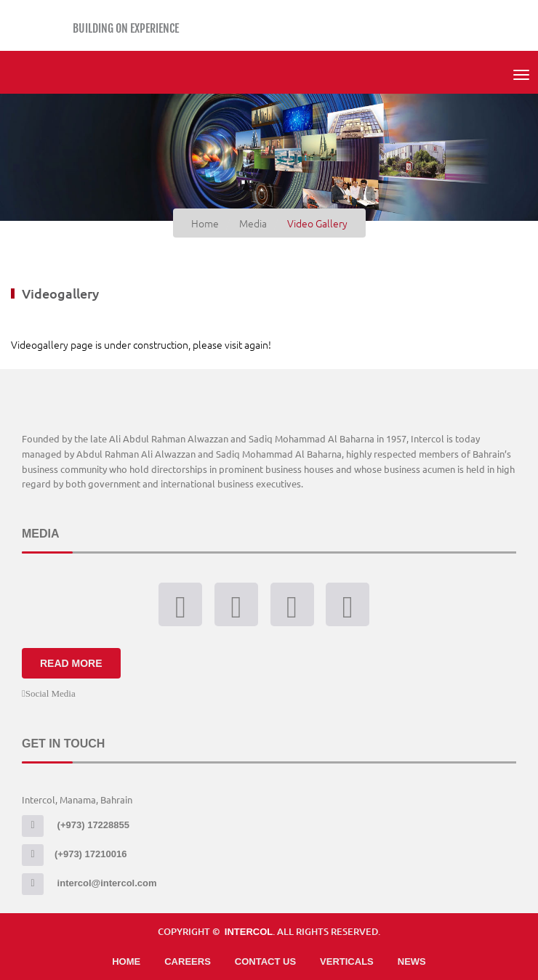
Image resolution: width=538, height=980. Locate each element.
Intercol (249, 932)
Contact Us (265, 961)
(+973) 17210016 (74, 854)
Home (126, 961)
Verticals (347, 961)
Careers (188, 961)
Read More (71, 663)
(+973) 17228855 (76, 825)
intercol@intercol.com (89, 883)
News (412, 961)
